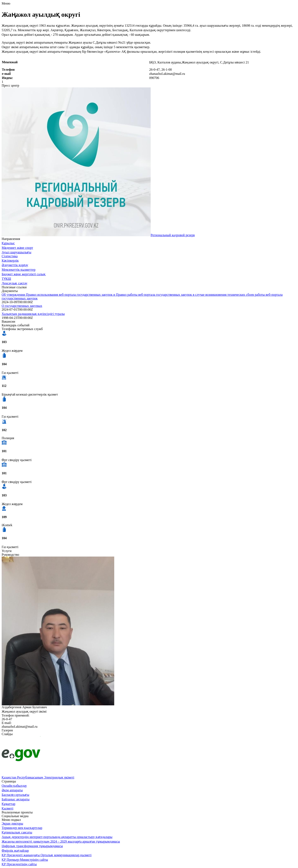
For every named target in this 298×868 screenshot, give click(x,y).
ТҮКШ (6, 279)
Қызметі (8, 808)
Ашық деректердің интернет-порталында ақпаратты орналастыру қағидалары (57, 837)
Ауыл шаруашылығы (16, 252)
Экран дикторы (12, 823)
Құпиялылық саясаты (17, 832)
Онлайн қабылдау (14, 786)
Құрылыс (8, 243)
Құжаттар (8, 804)
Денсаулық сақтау (14, 283)
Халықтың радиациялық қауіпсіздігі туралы (33, 314)
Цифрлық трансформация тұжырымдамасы (32, 846)
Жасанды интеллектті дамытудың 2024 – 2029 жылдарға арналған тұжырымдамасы (61, 841)
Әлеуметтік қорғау (15, 265)
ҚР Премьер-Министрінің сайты (25, 860)
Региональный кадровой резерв (173, 235)
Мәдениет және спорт (17, 248)
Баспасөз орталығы (15, 795)
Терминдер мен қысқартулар (22, 828)
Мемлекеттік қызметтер (19, 270)
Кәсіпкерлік (10, 261)
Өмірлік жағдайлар (15, 851)
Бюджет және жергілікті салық (24, 274)
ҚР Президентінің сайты (19, 864)
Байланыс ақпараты (16, 799)
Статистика (10, 256)
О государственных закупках (22, 306)
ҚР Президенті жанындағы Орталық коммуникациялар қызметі (47, 855)
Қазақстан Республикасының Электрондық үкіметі (38, 777)
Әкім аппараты (12, 790)
